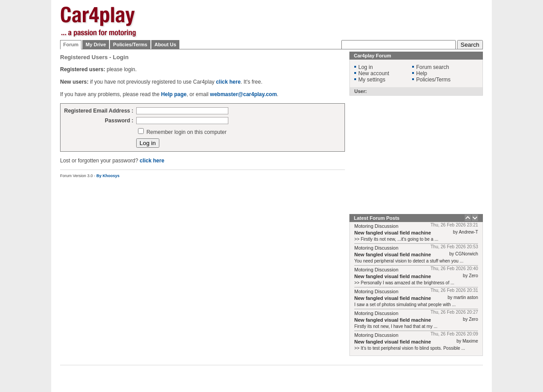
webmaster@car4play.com (243, 94)
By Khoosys (108, 176)
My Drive (96, 44)
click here (228, 82)
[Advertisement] (321, 20)
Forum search (433, 67)
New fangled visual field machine (393, 233)
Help (422, 73)
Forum (71, 44)
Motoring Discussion (376, 226)
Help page (174, 94)
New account (374, 73)
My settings (372, 80)
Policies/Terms (130, 44)
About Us (165, 44)
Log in (366, 67)
